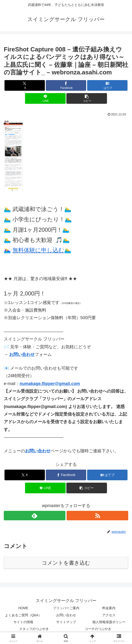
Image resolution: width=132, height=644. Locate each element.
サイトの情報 (23, 622)
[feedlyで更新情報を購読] (35, 516)
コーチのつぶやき (98, 629)
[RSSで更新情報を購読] (97, 516)
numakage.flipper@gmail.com (50, 384)
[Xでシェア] (25, 85)
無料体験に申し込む (38, 250)
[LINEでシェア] (45, 98)
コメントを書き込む (66, 563)
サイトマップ (66, 622)
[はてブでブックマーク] (107, 85)
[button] (87, 98)
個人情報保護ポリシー (109, 622)
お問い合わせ (22, 354)
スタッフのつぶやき (34, 629)
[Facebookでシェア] (66, 85)
